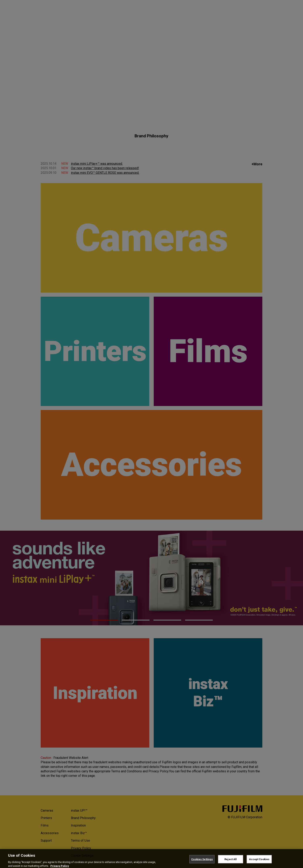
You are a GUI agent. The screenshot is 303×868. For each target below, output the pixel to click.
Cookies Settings (202, 862)
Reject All (231, 862)
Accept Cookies (259, 862)
